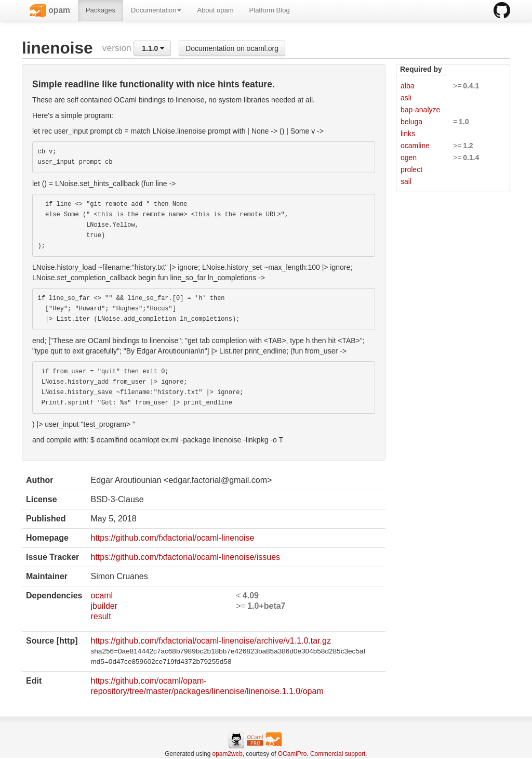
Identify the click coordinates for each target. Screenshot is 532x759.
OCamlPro (292, 754)
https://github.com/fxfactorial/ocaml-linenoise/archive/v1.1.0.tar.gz (210, 641)
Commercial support (338, 754)
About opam (215, 10)
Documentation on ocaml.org (232, 48)
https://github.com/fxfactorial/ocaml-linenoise (172, 538)
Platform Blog (270, 10)
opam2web (228, 754)
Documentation (156, 10)
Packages (101, 10)
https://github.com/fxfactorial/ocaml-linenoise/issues (185, 557)
